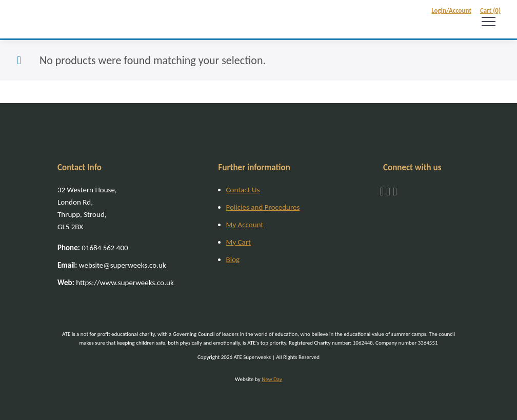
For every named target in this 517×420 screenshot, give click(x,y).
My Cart (238, 242)
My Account (245, 225)
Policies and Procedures (263, 207)
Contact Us (243, 190)
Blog (233, 259)
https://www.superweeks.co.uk (116, 283)
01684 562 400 (93, 248)
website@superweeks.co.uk (112, 265)
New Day (272, 379)
